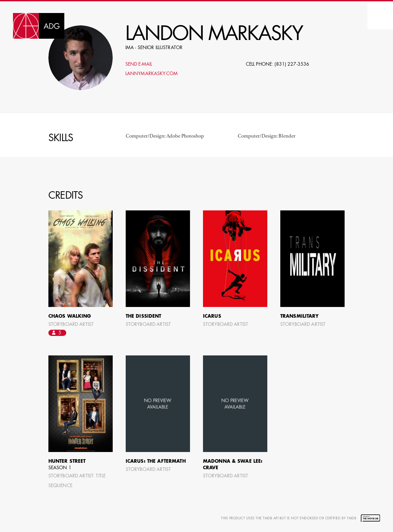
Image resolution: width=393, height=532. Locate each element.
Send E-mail (139, 64)
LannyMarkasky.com (152, 74)
